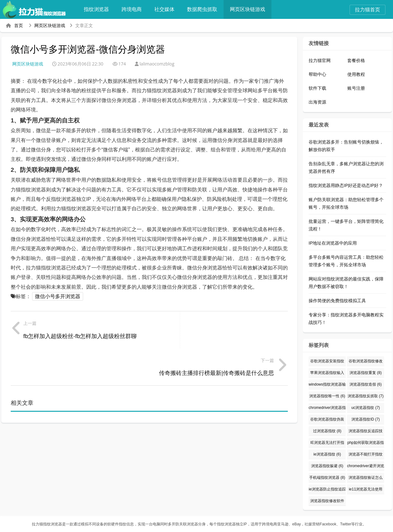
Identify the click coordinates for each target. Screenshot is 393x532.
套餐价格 (356, 60)
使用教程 (356, 74)
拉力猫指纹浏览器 (47, 524)
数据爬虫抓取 (206, 9)
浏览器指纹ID (366, 419)
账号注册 (356, 88)
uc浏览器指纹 (366, 408)
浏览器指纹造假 (366, 384)
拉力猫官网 (320, 60)
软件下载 (317, 88)
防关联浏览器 (187, 524)
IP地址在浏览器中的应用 (333, 243)
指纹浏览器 (100, 9)
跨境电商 (135, 9)
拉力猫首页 (367, 10)
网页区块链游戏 (251, 9)
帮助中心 (317, 74)
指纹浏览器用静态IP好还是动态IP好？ (346, 185)
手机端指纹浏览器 (327, 478)
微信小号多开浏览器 (58, 296)
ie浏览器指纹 (327, 454)
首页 (19, 25)
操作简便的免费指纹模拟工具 (337, 301)
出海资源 (317, 102)
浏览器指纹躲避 (327, 466)
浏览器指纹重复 (366, 373)
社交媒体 (168, 9)
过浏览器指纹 (327, 431)
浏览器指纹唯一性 (327, 396)
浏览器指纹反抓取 (366, 396)
